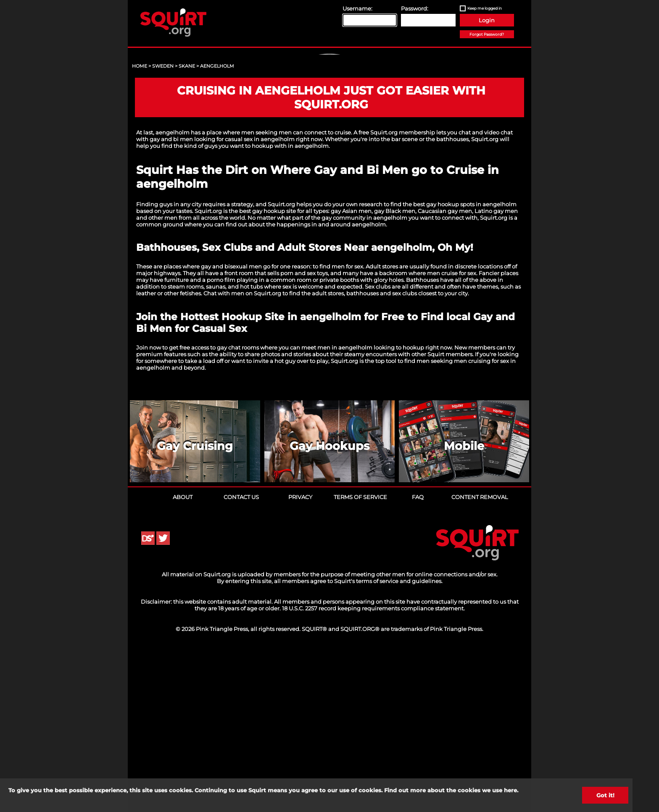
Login (487, 20)
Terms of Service (360, 658)
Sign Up (331, 126)
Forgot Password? (487, 34)
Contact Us (241, 658)
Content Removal (480, 658)
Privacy (300, 658)
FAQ (418, 658)
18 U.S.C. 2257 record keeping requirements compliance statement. (373, 770)
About (183, 658)
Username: (357, 8)
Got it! (605, 795)
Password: (415, 8)
